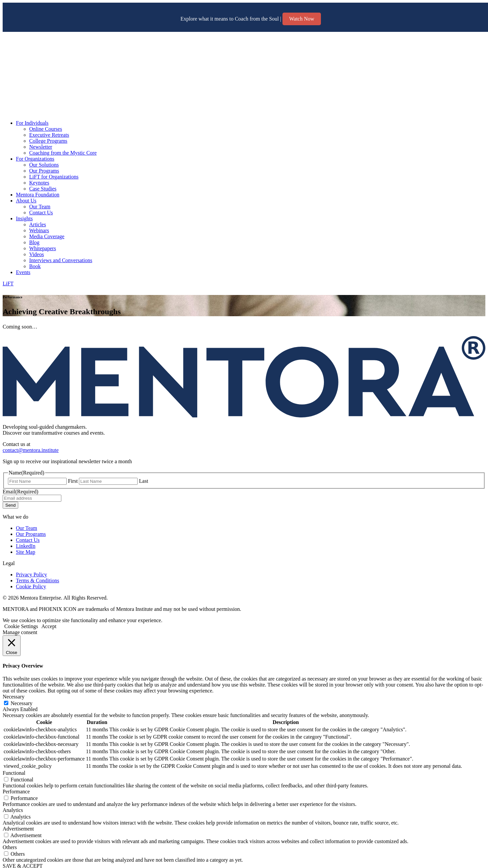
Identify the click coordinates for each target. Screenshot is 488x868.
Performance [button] (16, 792)
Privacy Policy (31, 575)
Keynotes (39, 183)
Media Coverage (47, 236)
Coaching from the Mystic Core (63, 153)
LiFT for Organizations (54, 177)
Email (21, 492)
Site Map (26, 552)
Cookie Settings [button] (21, 626)
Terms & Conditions (37, 580)
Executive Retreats (49, 135)
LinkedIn (26, 546)
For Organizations (35, 159)
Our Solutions (44, 165)
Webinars (39, 230)
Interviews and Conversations (61, 260)
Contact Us (41, 213)
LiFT (8, 284)
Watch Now (302, 19)
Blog (34, 242)
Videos (36, 254)
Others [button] (10, 847)
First (73, 481)
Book (35, 266)
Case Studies (43, 189)
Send (10, 505)
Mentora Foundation (38, 195)
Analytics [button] (13, 810)
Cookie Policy (31, 586)
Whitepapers (43, 248)
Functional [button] (14, 773)
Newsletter (41, 147)
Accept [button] (49, 626)
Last (144, 481)
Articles (38, 224)
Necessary (22, 703)
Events (23, 272)
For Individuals (32, 123)
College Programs (48, 141)
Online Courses (46, 129)
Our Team (40, 207)
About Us (26, 201)
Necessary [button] (14, 697)
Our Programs (44, 171)
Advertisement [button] (18, 829)
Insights (24, 218)
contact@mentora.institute (31, 450)
